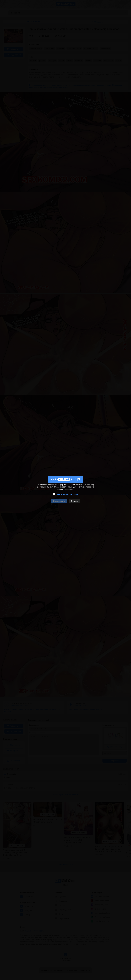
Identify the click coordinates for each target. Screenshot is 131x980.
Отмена (74, 501)
